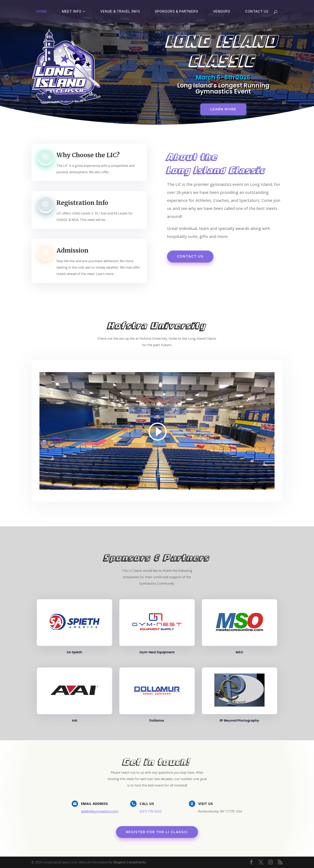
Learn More (222, 109)
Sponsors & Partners (177, 12)
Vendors (222, 12)
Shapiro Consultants (130, 862)
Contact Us (257, 12)
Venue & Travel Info (120, 12)
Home (42, 12)
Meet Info (72, 12)
